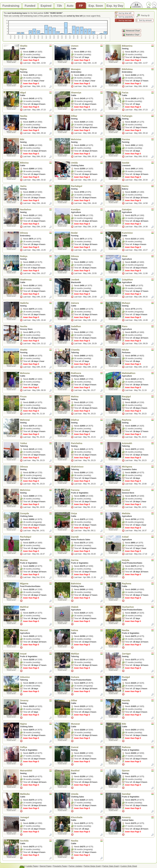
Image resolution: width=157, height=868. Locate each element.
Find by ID (145, 16)
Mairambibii (36, 771)
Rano (138, 326)
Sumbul (138, 490)
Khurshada (87, 817)
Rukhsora (87, 373)
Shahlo (36, 46)
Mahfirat (36, 607)
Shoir (138, 256)
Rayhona (138, 420)
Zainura (87, 303)
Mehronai (36, 420)
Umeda (87, 794)
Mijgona (36, 584)
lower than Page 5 (31, 60)
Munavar (87, 724)
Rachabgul (87, 186)
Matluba (138, 513)
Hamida (138, 700)
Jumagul (36, 817)
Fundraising (11, 6)
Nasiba (36, 116)
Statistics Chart (133, 35)
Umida (87, 163)
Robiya (36, 256)
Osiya (87, 513)
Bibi (36, 139)
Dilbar (87, 116)
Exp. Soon (96, 6)
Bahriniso (87, 584)
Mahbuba (36, 794)
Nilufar (138, 350)
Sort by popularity (126, 17)
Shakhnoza (36, 280)
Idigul (36, 93)
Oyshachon (138, 607)
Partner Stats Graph (111, 866)
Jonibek (87, 280)
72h (59, 6)
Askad (138, 537)
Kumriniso (138, 233)
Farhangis (138, 116)
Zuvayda (36, 513)
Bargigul (138, 397)
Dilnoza (36, 233)
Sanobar (138, 794)
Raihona (138, 747)
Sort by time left (125, 13)
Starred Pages (46, 866)
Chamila (87, 350)
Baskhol (87, 771)
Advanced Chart (133, 31)
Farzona (87, 490)
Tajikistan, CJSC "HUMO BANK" (11, 62)
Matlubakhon (138, 373)
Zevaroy (36, 700)
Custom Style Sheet (129, 866)
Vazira (36, 186)
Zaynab (87, 537)
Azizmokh (138, 443)
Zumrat (87, 747)
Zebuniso (36, 677)
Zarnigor (138, 654)
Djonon (138, 771)
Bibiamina (138, 46)
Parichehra (87, 443)
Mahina (87, 397)
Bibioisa (36, 163)
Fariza (138, 93)
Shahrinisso (87, 467)
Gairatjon (138, 209)
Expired (46, 6)
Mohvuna (36, 373)
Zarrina (87, 560)
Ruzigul (138, 677)
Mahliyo (87, 654)
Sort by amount (145, 20)
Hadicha (36, 303)
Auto (70, 6)
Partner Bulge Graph (92, 866)
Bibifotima (138, 69)
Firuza (36, 397)
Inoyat (36, 654)
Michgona (138, 467)
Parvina (138, 139)
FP (81, 6)
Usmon (87, 46)
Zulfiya (36, 747)
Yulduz (36, 443)
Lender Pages (32, 866)
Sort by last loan (125, 20)
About (22, 866)
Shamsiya (87, 93)
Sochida (36, 841)
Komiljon (87, 209)
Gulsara (87, 677)
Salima (87, 630)
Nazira (138, 186)
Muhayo (138, 303)
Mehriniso (87, 139)
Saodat (138, 163)
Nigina (36, 69)
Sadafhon (87, 326)
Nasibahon (36, 209)
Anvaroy (138, 817)
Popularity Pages (60, 866)
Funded (30, 6)
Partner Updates (75, 866)
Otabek (87, 607)
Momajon (87, 69)
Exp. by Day (115, 6)
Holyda (138, 560)
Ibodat (87, 233)
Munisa (36, 560)
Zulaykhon (138, 280)
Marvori (36, 630)
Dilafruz (87, 420)
